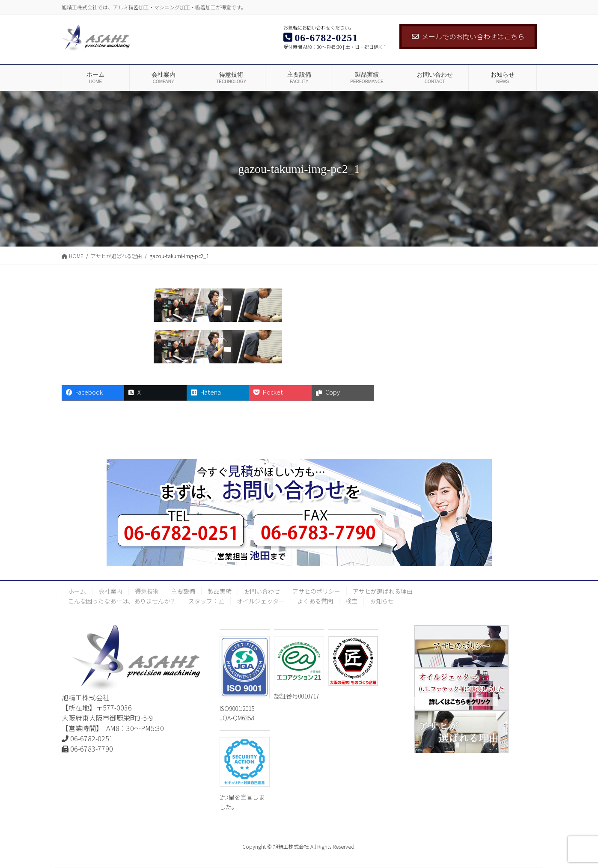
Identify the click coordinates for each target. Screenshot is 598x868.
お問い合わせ (262, 591)
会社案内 (110, 591)
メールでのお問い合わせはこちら (468, 36)
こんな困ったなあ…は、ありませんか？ (122, 601)
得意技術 (147, 591)
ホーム (77, 591)
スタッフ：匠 (206, 601)
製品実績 (220, 591)
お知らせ (382, 601)
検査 (351, 601)
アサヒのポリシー (316, 591)
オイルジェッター (261, 601)
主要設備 (183, 591)
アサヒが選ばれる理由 (383, 591)
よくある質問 (315, 601)
